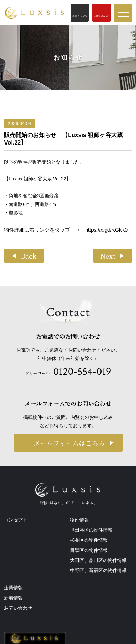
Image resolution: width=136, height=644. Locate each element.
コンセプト (16, 520)
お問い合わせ (18, 608)
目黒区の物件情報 (89, 550)
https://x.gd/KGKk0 (106, 230)
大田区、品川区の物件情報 (98, 560)
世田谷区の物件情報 (91, 530)
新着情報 (13, 598)
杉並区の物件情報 (89, 540)
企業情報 (13, 588)
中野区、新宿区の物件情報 (98, 570)
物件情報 (79, 520)
